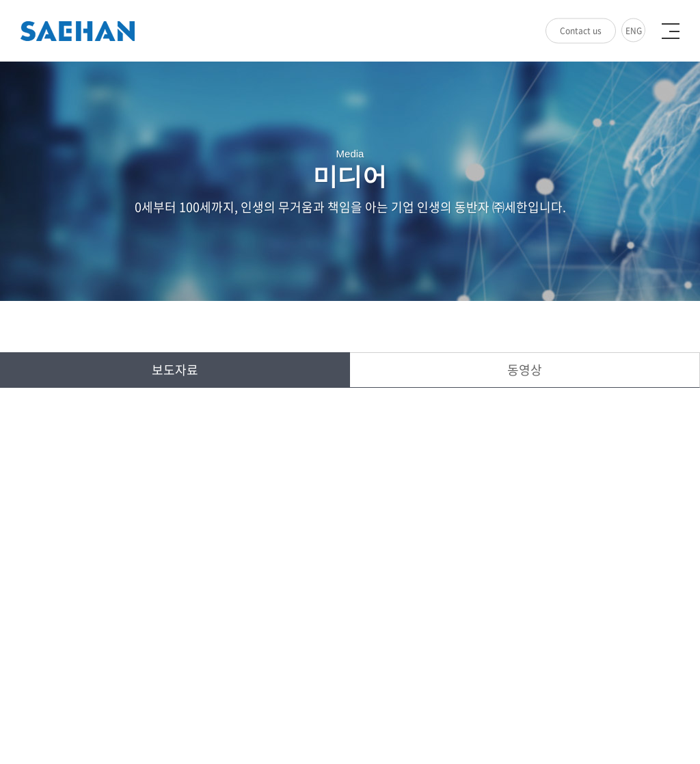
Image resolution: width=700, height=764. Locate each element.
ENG (634, 31)
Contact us (581, 31)
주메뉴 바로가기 (0, 0)
